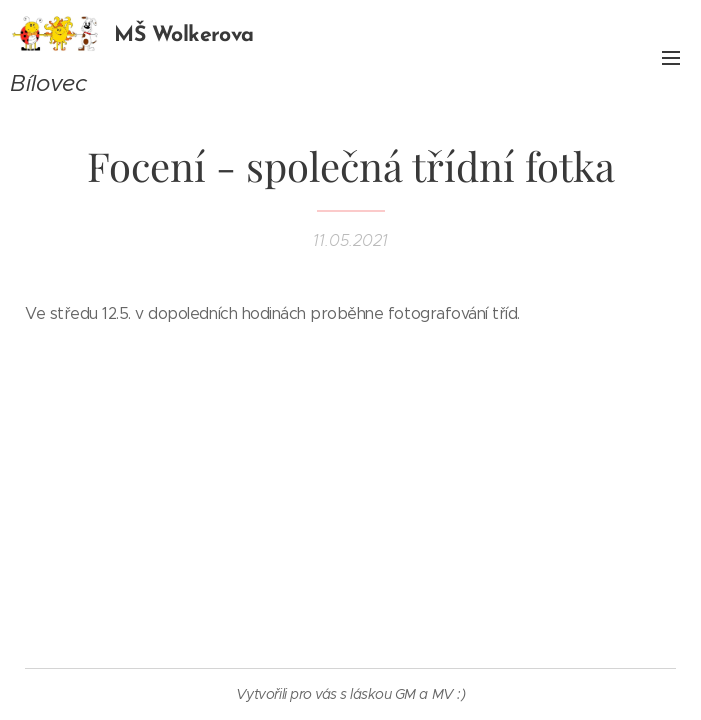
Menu (671, 58)
